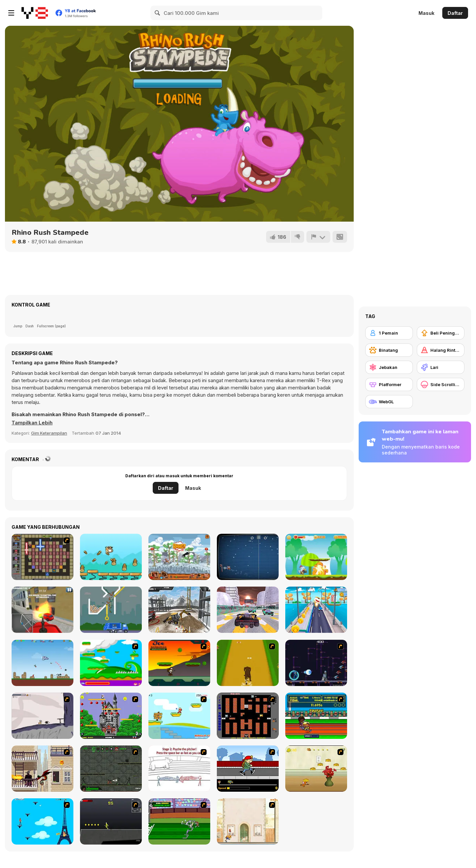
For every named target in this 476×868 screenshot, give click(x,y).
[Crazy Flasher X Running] (111, 821)
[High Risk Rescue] (42, 769)
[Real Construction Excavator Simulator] (179, 610)
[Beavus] (111, 557)
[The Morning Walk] (248, 821)
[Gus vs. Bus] (248, 769)
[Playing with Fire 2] (42, 557)
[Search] (158, 13)
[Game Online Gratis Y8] (35, 13)
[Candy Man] (111, 663)
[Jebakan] (389, 367)
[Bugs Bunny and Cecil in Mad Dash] (179, 821)
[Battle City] (248, 716)
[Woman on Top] (42, 821)
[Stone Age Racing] (179, 557)
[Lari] (441, 367)
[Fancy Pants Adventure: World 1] (42, 716)
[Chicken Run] (316, 557)
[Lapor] (318, 237)
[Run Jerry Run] (316, 769)
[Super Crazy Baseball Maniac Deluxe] (179, 769)
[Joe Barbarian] (179, 663)
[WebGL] (389, 402)
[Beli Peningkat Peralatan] (441, 333)
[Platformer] (389, 384)
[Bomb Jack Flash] (111, 716)
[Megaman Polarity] (316, 663)
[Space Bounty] (111, 769)
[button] (32, 423)
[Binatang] (389, 350)
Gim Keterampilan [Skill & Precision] (49, 433)
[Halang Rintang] (441, 350)
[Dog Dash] (248, 663)
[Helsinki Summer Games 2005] (316, 716)
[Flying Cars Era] (248, 610)
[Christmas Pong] (248, 557)
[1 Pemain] (389, 333)
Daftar (455, 13)
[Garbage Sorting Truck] (111, 610)
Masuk (426, 13)
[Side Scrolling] (441, 384)
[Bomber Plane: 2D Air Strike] (42, 663)
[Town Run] (316, 610)
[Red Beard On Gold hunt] (179, 716)
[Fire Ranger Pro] (42, 610)
